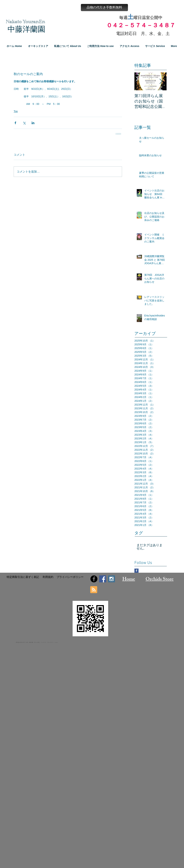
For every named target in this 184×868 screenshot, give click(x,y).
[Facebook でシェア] (15, 123)
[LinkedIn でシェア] (33, 123)
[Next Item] (161, 81)
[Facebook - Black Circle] (94, 579)
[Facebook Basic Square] (136, 571)
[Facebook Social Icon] (103, 579)
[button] (104, 8)
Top (16, 111)
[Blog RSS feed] (94, 590)
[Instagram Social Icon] (111, 579)
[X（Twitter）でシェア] (24, 123)
